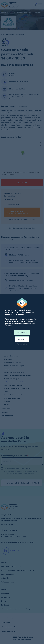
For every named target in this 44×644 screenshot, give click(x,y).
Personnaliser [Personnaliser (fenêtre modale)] (22, 344)
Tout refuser (22, 339)
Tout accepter (22, 333)
